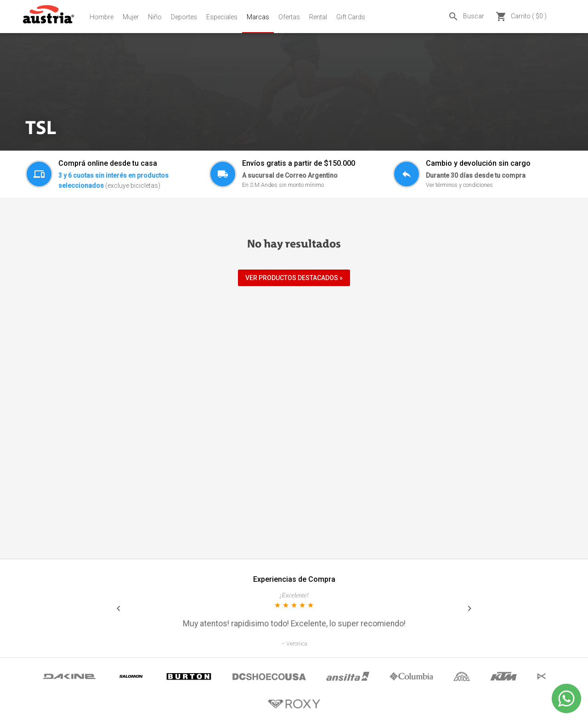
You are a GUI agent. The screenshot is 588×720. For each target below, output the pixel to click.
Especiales (222, 17)
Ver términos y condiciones (459, 185)
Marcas (258, 17)
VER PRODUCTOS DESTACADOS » (294, 278)
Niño (155, 17)
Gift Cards (351, 17)
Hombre (102, 17)
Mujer (131, 17)
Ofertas (289, 17)
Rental (318, 17)
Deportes (184, 17)
